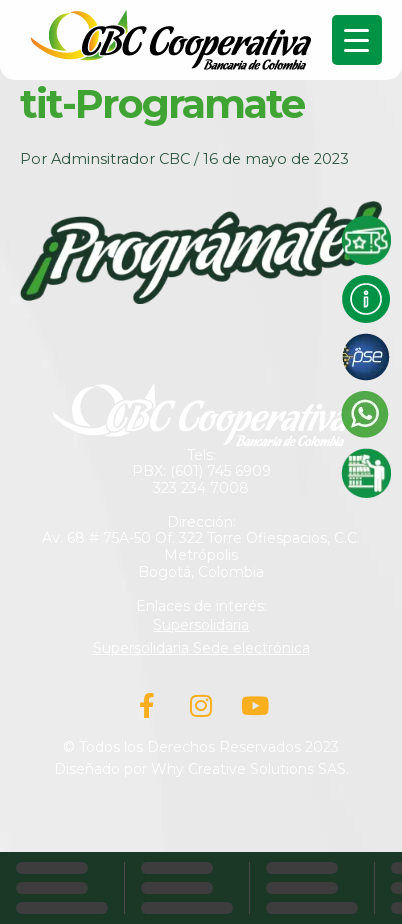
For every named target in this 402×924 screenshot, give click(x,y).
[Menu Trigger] (357, 40)
